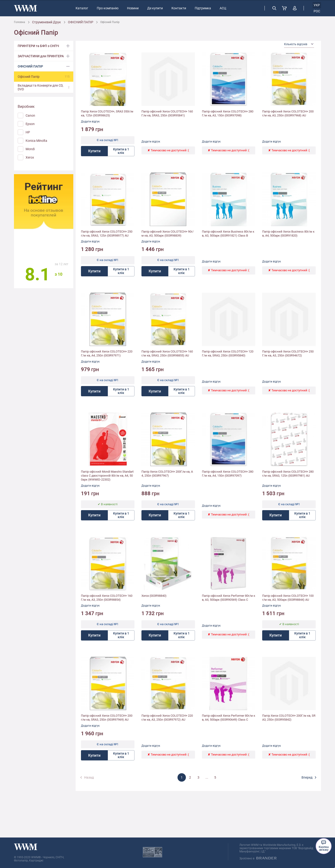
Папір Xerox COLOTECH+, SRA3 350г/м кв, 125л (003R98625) (107, 113)
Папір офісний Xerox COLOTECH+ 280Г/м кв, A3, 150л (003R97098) (228, 113)
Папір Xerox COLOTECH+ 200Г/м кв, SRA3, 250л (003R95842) (289, 718)
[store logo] (25, 8)
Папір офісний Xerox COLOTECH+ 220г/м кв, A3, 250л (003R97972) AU (167, 718)
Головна (20, 22)
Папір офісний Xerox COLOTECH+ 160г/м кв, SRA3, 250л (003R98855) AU (167, 353)
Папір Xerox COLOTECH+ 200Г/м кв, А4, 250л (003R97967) (167, 474)
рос (317, 11)
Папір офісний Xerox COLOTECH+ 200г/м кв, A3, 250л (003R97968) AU (288, 113)
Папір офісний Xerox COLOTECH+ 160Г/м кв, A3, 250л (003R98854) (107, 598)
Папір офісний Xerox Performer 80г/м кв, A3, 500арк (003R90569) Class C (229, 598)
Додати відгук (90, 122)
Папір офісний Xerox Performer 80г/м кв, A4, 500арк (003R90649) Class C (229, 718)
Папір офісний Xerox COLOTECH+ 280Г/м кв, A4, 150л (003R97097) (228, 474)
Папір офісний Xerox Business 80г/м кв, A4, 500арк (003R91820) (288, 234)
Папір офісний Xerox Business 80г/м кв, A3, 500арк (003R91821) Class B (228, 234)
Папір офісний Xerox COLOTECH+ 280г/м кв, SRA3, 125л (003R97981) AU (288, 474)
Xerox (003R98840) (154, 596)
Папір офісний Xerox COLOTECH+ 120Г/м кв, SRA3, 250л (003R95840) (228, 353)
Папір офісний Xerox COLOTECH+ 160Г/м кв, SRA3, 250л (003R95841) (167, 113)
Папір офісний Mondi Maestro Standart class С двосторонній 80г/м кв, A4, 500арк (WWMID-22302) (107, 476)
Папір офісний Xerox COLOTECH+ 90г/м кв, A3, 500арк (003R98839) (167, 234)
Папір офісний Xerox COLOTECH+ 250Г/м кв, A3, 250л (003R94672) (288, 353)
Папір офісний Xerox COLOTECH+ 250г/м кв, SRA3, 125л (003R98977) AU (107, 234)
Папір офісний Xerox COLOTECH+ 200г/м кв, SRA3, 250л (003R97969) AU (107, 718)
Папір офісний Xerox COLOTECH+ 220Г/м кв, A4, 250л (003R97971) (107, 353)
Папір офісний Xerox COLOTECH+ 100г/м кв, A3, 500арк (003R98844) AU (288, 598)
